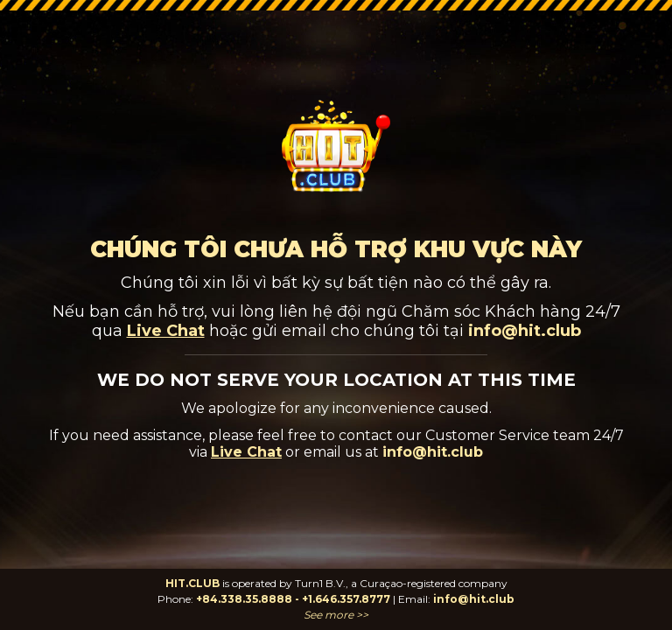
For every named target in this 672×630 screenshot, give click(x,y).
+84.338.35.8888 (244, 599)
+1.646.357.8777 (346, 599)
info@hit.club (474, 599)
